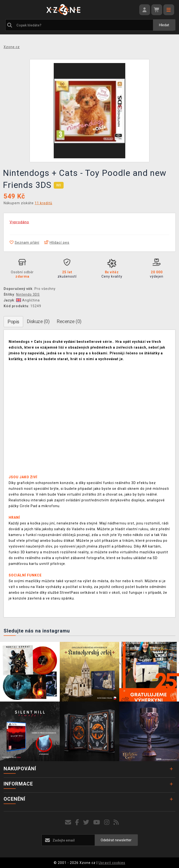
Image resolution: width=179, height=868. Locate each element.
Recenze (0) (69, 321)
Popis (13, 322)
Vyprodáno (19, 222)
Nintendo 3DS (28, 294)
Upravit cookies (112, 863)
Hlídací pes (57, 243)
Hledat (164, 25)
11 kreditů (43, 203)
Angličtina (28, 300)
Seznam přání (24, 243)
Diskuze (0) (38, 321)
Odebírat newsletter (116, 840)
